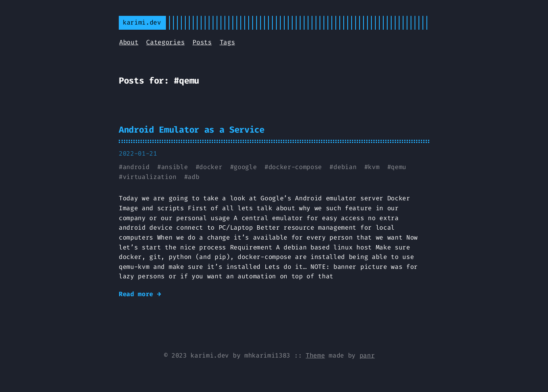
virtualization (150, 177)
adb (193, 177)
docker (211, 167)
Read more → (140, 294)
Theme (315, 355)
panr (367, 355)
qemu (399, 167)
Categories (165, 42)
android (136, 167)
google (245, 167)
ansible (175, 167)
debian (345, 167)
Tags (227, 42)
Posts (202, 42)
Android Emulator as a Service (192, 130)
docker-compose (295, 167)
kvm (374, 167)
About (129, 42)
